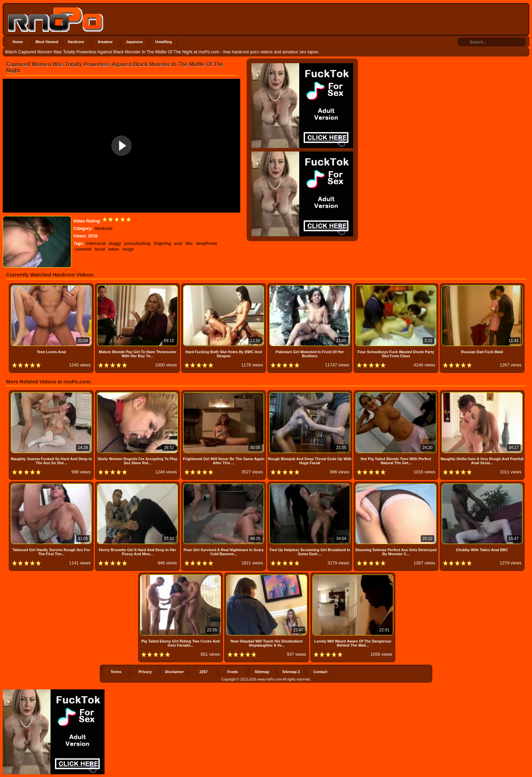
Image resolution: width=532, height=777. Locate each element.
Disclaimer (174, 672)
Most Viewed (47, 42)
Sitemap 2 (291, 672)
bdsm (114, 249)
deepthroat (207, 243)
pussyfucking (137, 243)
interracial (96, 243)
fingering (162, 243)
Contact (320, 672)
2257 (204, 672)
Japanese (134, 42)
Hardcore (76, 42)
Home (18, 42)
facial (100, 249)
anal (178, 243)
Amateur (105, 42)
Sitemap (262, 672)
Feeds (233, 672)
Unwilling (164, 42)
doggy (115, 243)
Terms (116, 672)
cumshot (83, 249)
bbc (189, 243)
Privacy (145, 672)
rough (128, 249)
